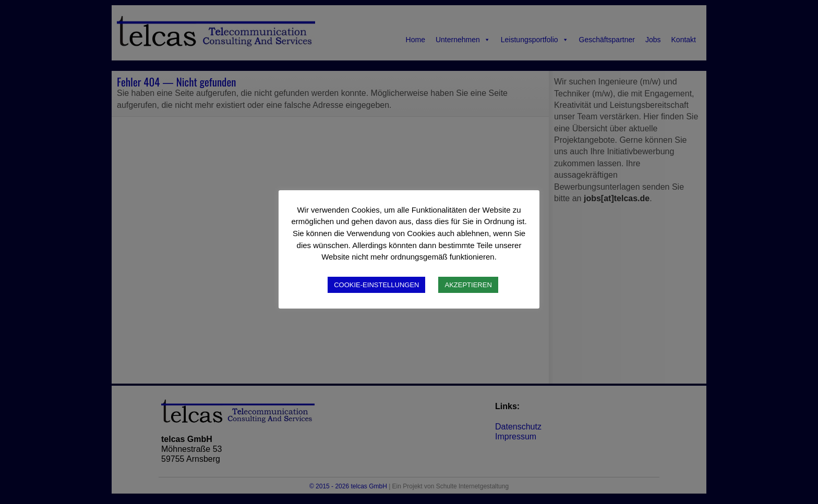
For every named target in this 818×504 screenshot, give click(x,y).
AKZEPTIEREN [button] (468, 285)
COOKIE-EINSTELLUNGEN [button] (376, 285)
